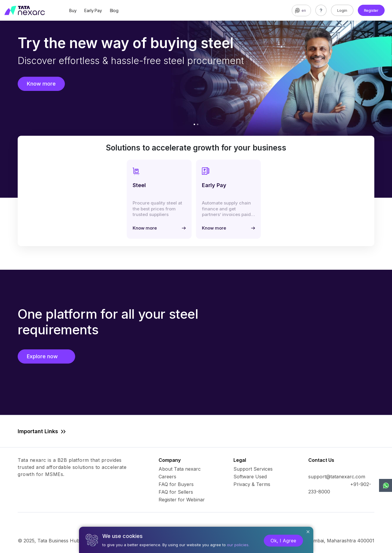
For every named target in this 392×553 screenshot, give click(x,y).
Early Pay (93, 10)
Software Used (250, 477)
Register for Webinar (182, 500)
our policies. (238, 545)
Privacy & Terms (252, 484)
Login (342, 10)
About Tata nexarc (180, 469)
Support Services (253, 469)
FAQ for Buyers (176, 484)
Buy (73, 10)
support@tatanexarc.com (337, 477)
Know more (41, 84)
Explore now (46, 356)
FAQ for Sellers (176, 492)
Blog (114, 10)
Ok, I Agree (283, 541)
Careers (167, 477)
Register (371, 10)
